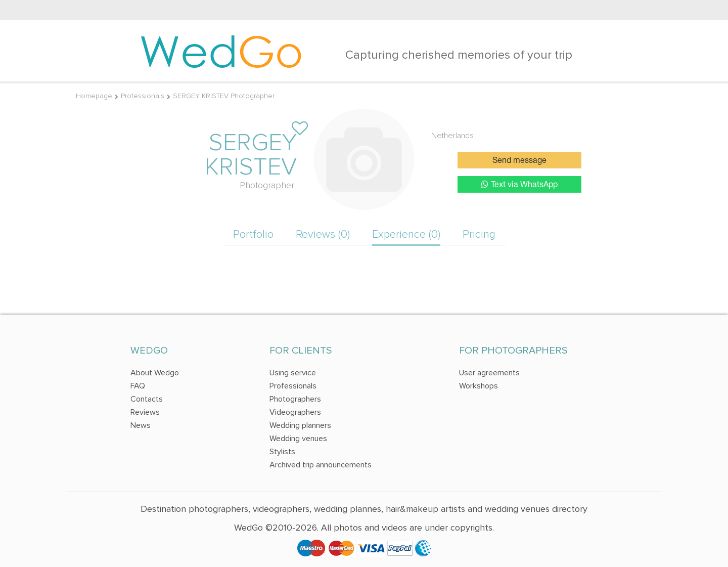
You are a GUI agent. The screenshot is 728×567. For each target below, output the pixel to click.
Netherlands (452, 136)
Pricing (479, 234)
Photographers (295, 399)
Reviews (145, 412)
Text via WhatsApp (519, 184)
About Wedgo (155, 373)
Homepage (94, 96)
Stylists (282, 452)
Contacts (147, 399)
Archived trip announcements (321, 465)
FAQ (138, 386)
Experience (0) (406, 234)
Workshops (479, 386)
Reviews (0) (323, 234)
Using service (293, 373)
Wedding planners (300, 425)
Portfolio (253, 234)
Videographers (295, 412)
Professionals (143, 96)
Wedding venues (298, 439)
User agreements (489, 373)
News (141, 425)
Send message (519, 161)
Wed (221, 51)
